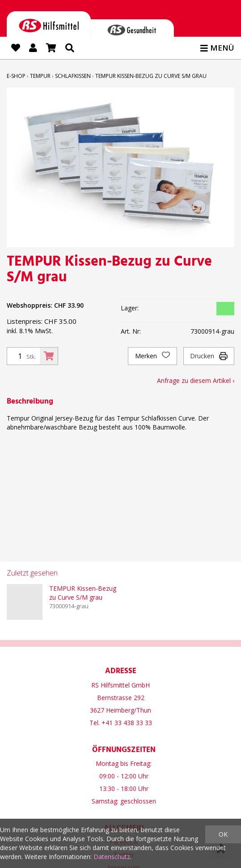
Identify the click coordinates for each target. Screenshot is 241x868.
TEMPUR (40, 76)
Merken (152, 356)
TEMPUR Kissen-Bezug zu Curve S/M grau (151, 76)
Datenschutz (112, 857)
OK (223, 834)
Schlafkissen (73, 76)
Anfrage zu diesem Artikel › (196, 380)
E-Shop (16, 76)
